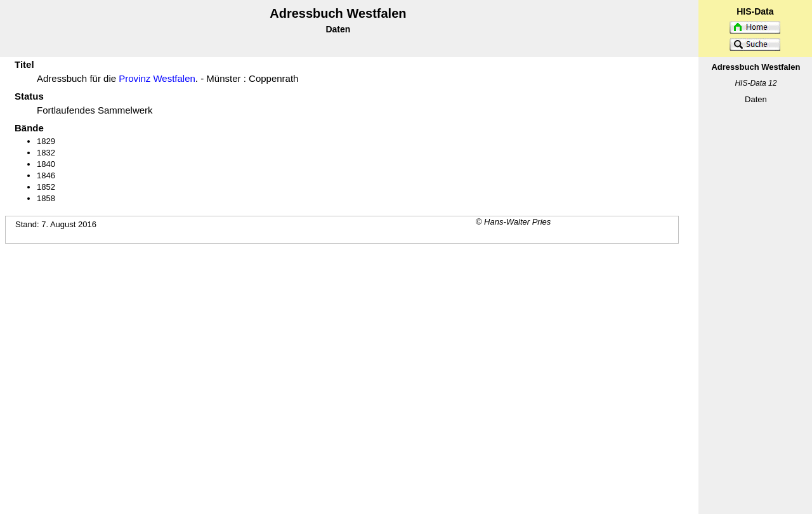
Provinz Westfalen (157, 78)
